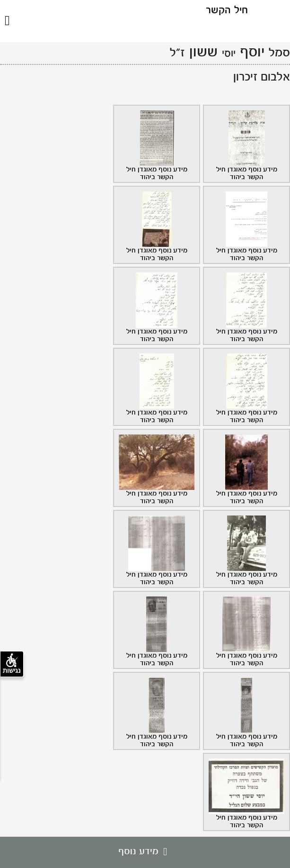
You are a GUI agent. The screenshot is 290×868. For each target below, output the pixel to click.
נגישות (12, 664)
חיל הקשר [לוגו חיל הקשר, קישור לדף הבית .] (227, 11)
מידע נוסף (145, 852)
